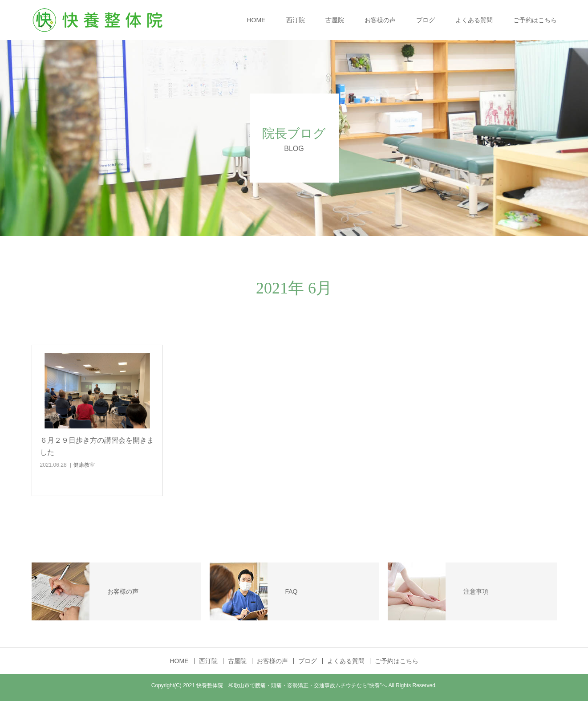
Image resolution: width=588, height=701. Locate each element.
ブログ (426, 20)
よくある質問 (474, 20)
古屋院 (335, 20)
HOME (256, 20)
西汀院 (296, 20)
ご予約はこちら (535, 20)
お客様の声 (380, 20)
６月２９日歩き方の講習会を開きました (97, 446)
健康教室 (84, 465)
